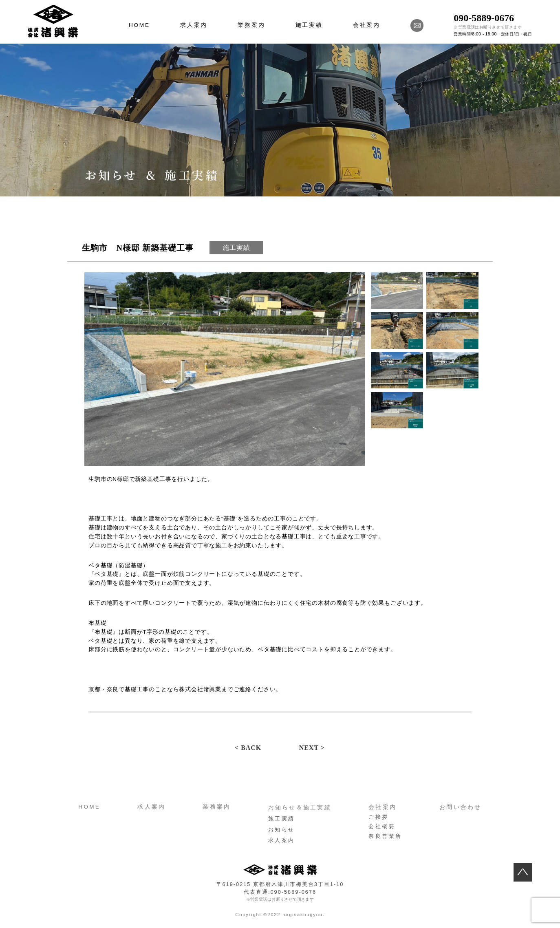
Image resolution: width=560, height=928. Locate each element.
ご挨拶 (379, 817)
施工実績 (309, 25)
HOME (139, 25)
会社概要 (382, 826)
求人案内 (194, 25)
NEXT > (312, 748)
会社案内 (367, 25)
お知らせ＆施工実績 (300, 808)
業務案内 (251, 25)
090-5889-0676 (484, 18)
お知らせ (282, 830)
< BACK (248, 748)
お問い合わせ (461, 807)
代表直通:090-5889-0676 (280, 892)
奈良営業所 (385, 836)
